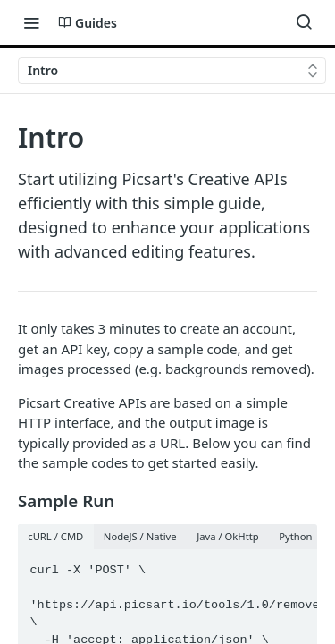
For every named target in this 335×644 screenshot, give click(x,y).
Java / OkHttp (228, 536)
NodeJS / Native (140, 536)
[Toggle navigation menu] (31, 22)
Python (295, 536)
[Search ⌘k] (304, 22)
